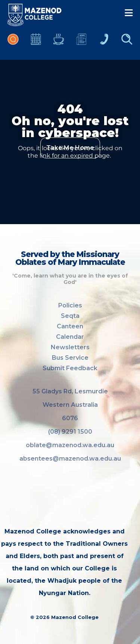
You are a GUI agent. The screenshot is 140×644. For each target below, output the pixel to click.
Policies (70, 305)
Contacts (104, 43)
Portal (13, 43)
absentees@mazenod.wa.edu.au (70, 459)
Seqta (70, 316)
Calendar (36, 43)
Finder (127, 43)
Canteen (59, 43)
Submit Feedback (70, 368)
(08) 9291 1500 (70, 432)
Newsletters (81, 43)
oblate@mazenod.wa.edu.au (70, 445)
